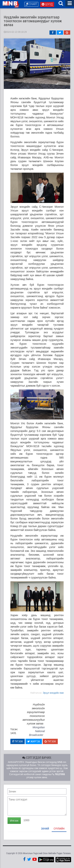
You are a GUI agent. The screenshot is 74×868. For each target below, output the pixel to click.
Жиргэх (34, 741)
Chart (31, 4)
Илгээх (14, 821)
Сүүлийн (59, 829)
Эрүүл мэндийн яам (53, 693)
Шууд (47, 4)
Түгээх (18, 741)
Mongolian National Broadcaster (37, 731)
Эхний (45, 829)
